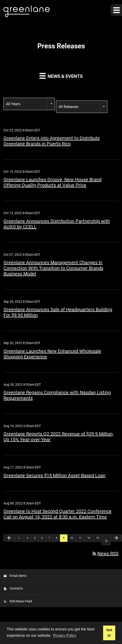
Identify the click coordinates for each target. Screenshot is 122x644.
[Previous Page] (9, 538)
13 (98, 538)
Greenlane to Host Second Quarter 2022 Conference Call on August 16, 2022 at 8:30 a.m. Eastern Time (58, 514)
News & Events (61, 76)
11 (80, 538)
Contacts (16, 588)
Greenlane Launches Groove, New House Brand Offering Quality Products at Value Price (52, 182)
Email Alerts (18, 576)
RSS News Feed (21, 601)
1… (19, 538)
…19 (106, 540)
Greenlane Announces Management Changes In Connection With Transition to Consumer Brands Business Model (53, 268)
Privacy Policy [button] (65, 635)
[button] (116, 10)
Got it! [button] (109, 633)
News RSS (105, 554)
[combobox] (29, 104)
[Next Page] (116, 538)
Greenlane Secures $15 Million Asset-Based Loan (54, 475)
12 (89, 538)
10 (72, 538)
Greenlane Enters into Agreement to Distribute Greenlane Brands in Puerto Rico (52, 141)
